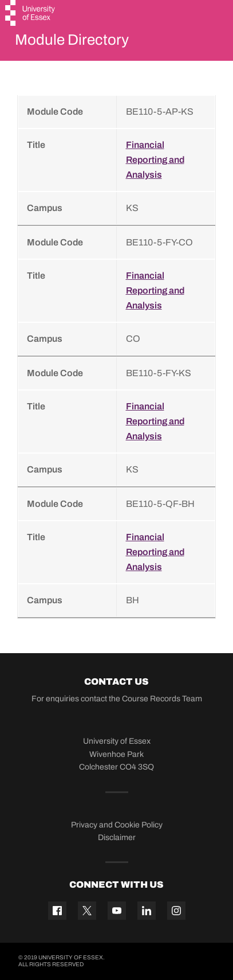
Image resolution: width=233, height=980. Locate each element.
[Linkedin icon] (147, 911)
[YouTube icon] (117, 911)
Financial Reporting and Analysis (155, 160)
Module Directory (72, 40)
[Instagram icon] (176, 911)
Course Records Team (162, 699)
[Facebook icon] (57, 911)
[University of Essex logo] (31, 14)
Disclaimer (117, 838)
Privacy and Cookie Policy (117, 825)
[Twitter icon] (87, 911)
